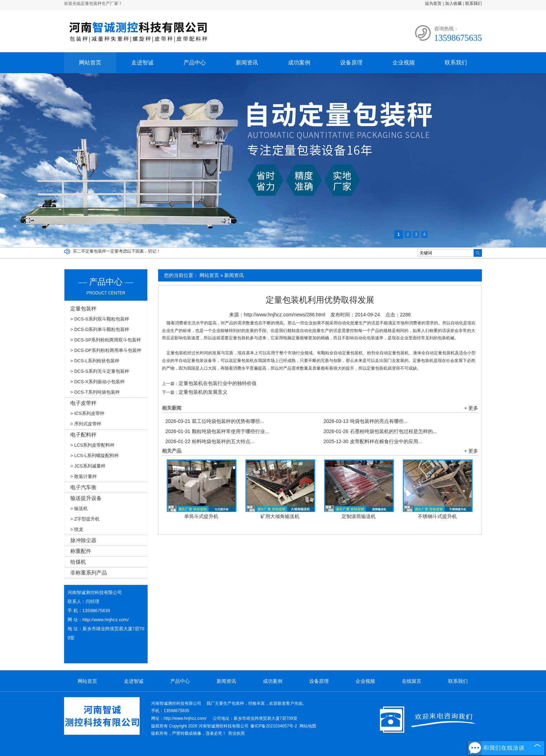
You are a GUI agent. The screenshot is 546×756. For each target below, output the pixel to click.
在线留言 (412, 681)
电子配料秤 (83, 435)
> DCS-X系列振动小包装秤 (97, 382)
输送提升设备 (86, 498)
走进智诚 (142, 63)
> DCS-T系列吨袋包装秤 (95, 392)
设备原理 (351, 63)
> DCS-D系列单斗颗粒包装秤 (100, 329)
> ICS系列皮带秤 (87, 413)
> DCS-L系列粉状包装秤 (95, 361)
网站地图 (308, 726)
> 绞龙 (77, 529)
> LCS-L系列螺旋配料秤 (95, 456)
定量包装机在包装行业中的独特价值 (218, 383)
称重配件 (81, 551)
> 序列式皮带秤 (86, 424)
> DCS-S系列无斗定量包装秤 (100, 371)
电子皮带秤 (83, 403)
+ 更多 (471, 408)
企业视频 (404, 63)
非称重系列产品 (89, 573)
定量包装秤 (83, 308)
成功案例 (299, 63)
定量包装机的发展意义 (203, 392)
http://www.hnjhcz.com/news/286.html (284, 315)
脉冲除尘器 (83, 540)
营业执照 (236, 733)
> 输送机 (79, 508)
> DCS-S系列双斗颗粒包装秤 (100, 319)
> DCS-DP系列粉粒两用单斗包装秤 (106, 350)
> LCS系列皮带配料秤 (93, 445)
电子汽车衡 (83, 487)
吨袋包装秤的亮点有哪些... (365, 421)
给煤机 (78, 562)
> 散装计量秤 (84, 476)
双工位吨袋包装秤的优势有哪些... (215, 421)
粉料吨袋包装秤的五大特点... (210, 441)
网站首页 (90, 63)
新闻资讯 (247, 63)
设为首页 (433, 3)
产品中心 (195, 63)
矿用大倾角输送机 (280, 516)
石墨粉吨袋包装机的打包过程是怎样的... (380, 431)
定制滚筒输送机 (359, 516)
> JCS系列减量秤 (88, 466)
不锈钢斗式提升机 (437, 516)
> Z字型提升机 (85, 519)
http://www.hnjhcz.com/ (106, 620)
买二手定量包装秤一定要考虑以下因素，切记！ (117, 251)
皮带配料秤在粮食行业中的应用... (373, 441)
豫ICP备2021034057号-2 (274, 726)
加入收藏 (453, 3)
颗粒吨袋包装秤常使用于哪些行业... (217, 431)
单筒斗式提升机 (201, 516)
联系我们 (474, 3)
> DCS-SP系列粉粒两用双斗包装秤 (106, 340)
